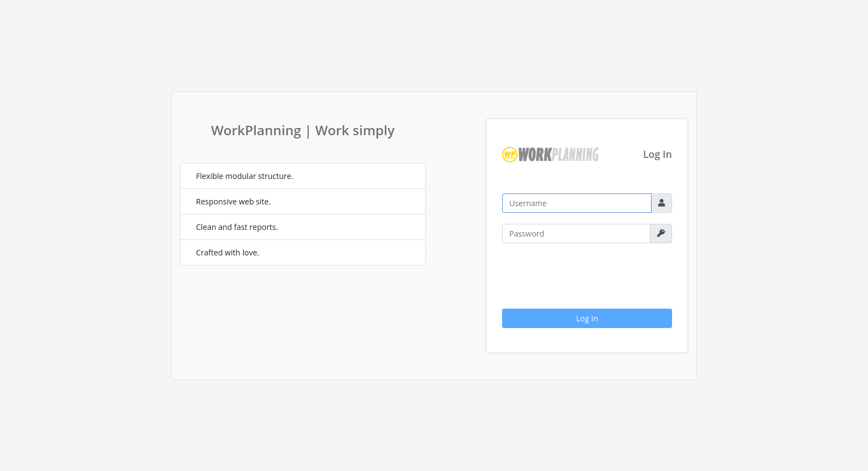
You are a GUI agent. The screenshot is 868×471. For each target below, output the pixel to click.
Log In (587, 318)
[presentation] (586, 276)
